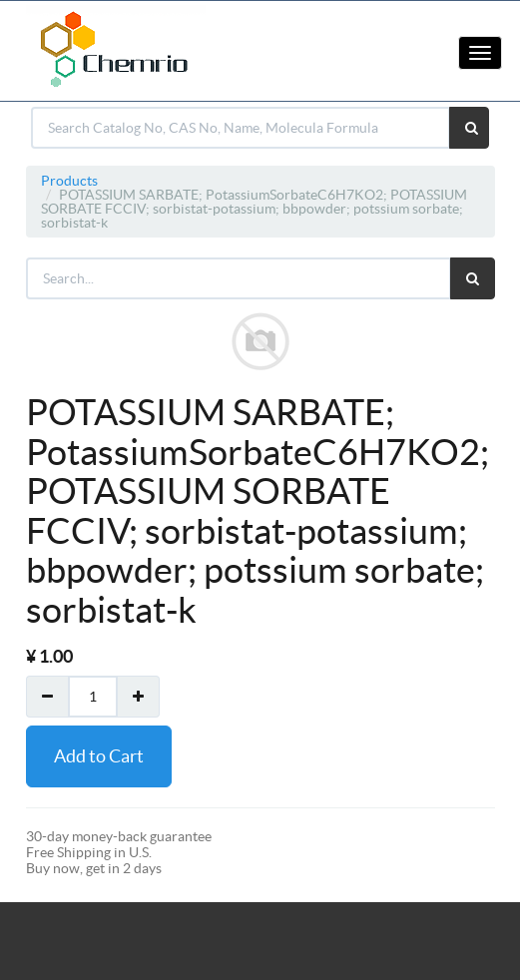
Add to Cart (99, 756)
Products (69, 181)
